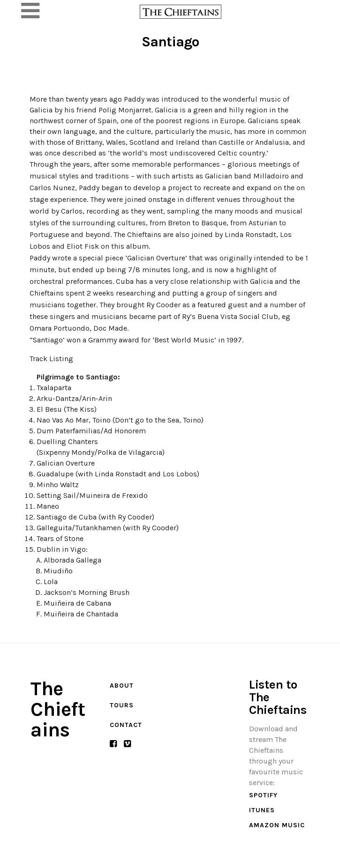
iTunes (262, 810)
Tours (122, 705)
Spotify (263, 795)
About (122, 686)
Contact (126, 725)
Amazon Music (277, 825)
